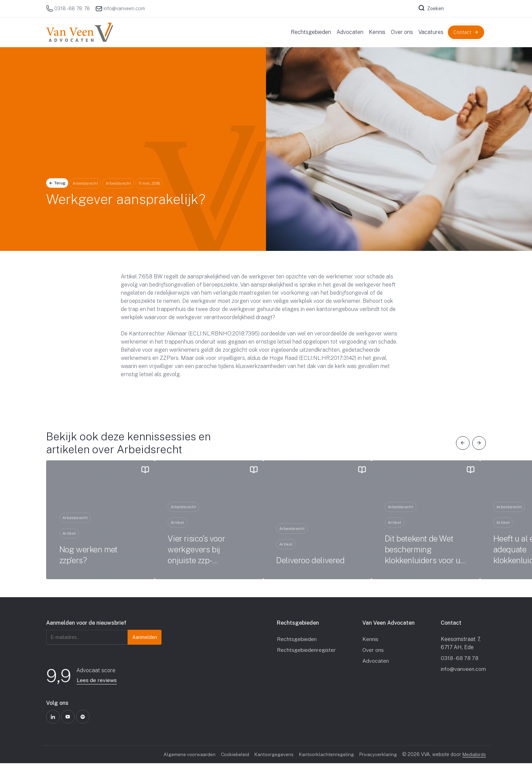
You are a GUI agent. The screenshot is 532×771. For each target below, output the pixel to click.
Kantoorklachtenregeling (326, 762)
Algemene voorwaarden (187, 762)
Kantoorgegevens (273, 762)
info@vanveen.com (120, 8)
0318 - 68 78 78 (68, 8)
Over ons (373, 658)
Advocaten (375, 669)
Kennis (370, 647)
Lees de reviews (97, 688)
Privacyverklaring (378, 762)
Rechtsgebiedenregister (307, 658)
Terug (60, 183)
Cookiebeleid (233, 762)
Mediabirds (474, 762)
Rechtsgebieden (297, 647)
